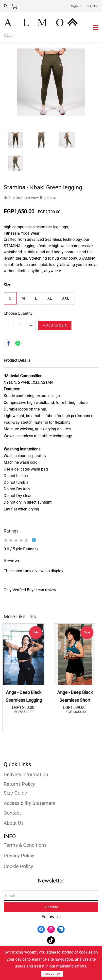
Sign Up (93, 6)
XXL (66, 298)
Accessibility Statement (30, 803)
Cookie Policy (18, 866)
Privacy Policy (19, 856)
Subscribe (51, 907)
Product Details (17, 360)
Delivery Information (26, 774)
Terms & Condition (24, 845)
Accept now (52, 974)
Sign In (76, 6)
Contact (12, 813)
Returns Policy (19, 784)
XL (50, 298)
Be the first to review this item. (30, 198)
